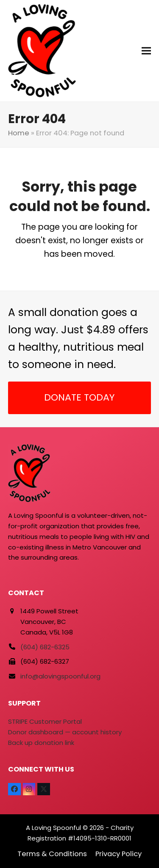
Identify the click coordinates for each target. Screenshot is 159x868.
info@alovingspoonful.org (60, 676)
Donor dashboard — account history (65, 732)
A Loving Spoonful (53, 828)
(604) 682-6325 (45, 647)
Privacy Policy (119, 854)
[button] (146, 51)
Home (19, 133)
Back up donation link (41, 743)
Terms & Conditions (52, 854)
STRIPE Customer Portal (45, 721)
